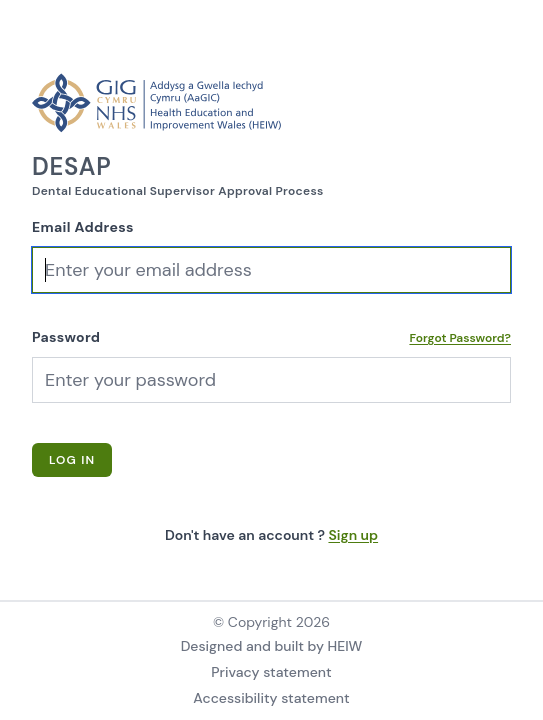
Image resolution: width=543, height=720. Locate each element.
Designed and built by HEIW (272, 646)
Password (66, 337)
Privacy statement (271, 672)
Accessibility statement (271, 698)
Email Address (83, 227)
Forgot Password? (460, 338)
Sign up (353, 535)
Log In (72, 460)
